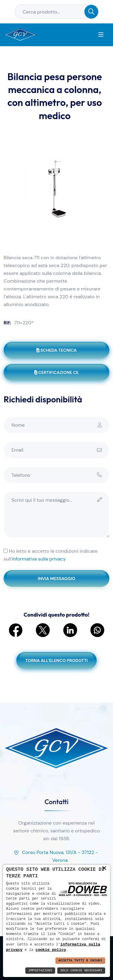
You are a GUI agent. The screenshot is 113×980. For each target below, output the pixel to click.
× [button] (104, 868)
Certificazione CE (57, 372)
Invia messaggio (56, 579)
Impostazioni (40, 971)
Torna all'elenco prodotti (56, 660)
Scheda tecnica (57, 350)
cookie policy (51, 950)
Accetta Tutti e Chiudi (80, 961)
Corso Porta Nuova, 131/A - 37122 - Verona (56, 857)
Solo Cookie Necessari (81, 971)
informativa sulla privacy (39, 559)
